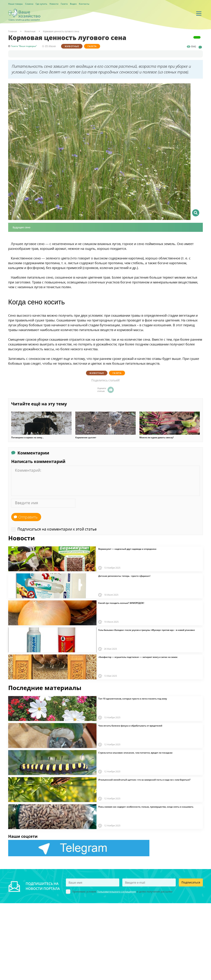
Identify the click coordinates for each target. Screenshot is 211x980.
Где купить (41, 4)
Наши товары (15, 4)
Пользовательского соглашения (116, 892)
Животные (72, 46)
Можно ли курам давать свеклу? (157, 438)
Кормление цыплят (86, 438)
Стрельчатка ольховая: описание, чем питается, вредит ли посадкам (135, 753)
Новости (54, 4)
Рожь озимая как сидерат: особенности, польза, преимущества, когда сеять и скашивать (146, 807)
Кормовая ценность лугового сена (61, 31)
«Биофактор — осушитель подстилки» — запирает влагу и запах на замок (138, 657)
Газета (64, 4)
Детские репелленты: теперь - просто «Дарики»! (124, 576)
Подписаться (191, 882)
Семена (29, 4)
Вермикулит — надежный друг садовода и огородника (127, 549)
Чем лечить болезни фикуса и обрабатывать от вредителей (130, 726)
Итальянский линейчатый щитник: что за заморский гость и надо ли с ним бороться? (144, 780)
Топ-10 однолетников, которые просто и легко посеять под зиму (133, 699)
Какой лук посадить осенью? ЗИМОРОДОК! (121, 603)
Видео (73, 4)
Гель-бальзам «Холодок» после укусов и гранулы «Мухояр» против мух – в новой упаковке (147, 630)
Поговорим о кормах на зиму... (27, 438)
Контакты (84, 4)
